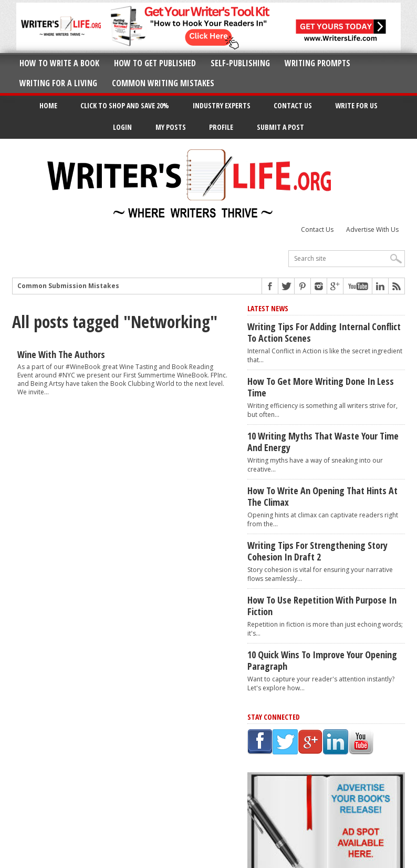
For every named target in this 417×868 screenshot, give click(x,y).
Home (48, 105)
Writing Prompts (317, 63)
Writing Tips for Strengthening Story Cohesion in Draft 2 (317, 551)
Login (122, 127)
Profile (221, 127)
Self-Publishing (240, 63)
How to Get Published (155, 63)
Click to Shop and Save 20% (125, 105)
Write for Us (356, 105)
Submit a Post (280, 127)
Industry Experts (222, 105)
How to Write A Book (59, 63)
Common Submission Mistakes (68, 286)
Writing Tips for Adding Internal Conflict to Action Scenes (324, 332)
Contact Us (293, 105)
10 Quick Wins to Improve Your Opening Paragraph (322, 660)
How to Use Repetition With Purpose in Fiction (322, 606)
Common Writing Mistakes (163, 83)
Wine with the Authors (61, 354)
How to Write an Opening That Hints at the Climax (322, 496)
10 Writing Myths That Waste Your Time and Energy (323, 442)
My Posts (171, 127)
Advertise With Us (372, 229)
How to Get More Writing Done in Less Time (321, 387)
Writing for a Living (58, 83)
